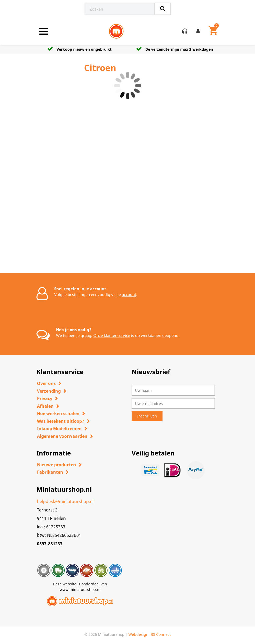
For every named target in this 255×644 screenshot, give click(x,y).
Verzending (49, 391)
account (129, 294)
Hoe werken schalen (58, 413)
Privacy (45, 398)
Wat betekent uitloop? (61, 421)
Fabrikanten (50, 472)
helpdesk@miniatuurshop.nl (65, 501)
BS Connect (161, 634)
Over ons (46, 383)
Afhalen (45, 406)
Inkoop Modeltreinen (59, 429)
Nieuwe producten (57, 465)
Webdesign (138, 634)
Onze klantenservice (112, 335)
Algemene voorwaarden (62, 436)
